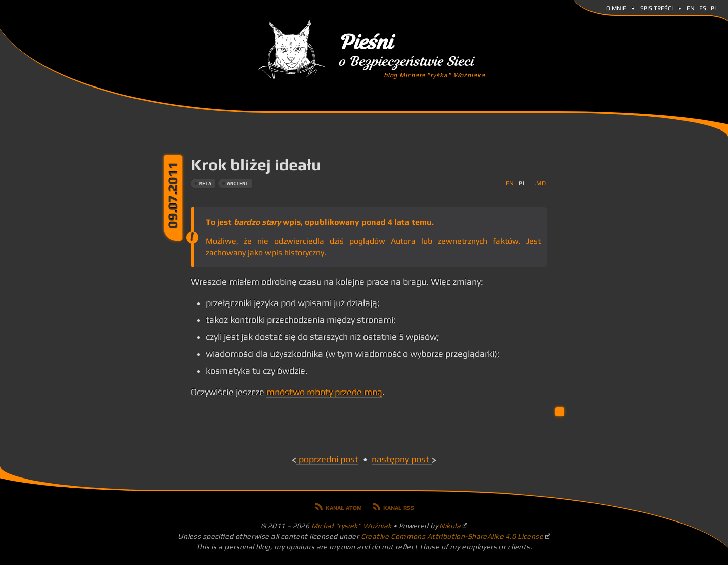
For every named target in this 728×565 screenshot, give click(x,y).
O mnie (616, 7)
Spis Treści (656, 7)
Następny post (400, 459)
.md (541, 183)
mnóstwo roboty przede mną (324, 392)
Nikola (450, 526)
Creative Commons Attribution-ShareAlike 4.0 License (452, 536)
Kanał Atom (344, 507)
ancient (238, 183)
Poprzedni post (329, 459)
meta (205, 183)
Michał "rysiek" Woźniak (352, 526)
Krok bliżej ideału (256, 165)
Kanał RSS (399, 507)
